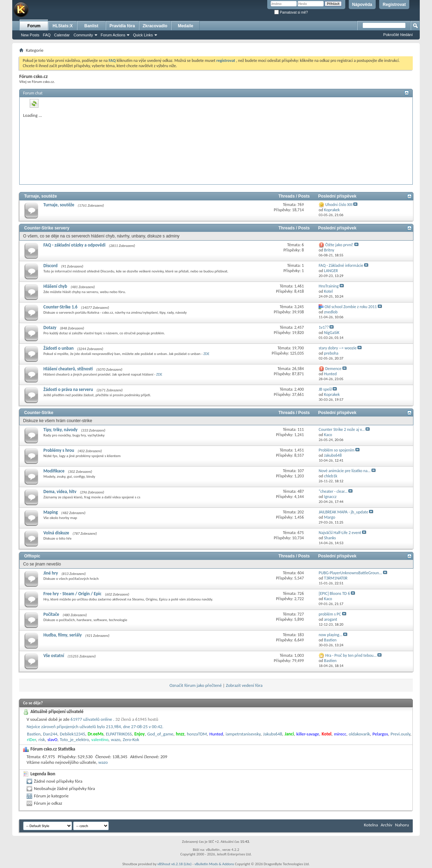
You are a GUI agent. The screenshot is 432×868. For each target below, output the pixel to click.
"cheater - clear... (333, 491)
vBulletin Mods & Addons (214, 864)
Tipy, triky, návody (61, 430)
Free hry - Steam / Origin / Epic (72, 594)
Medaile (185, 26)
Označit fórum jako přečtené (196, 685)
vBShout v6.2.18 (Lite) (175, 864)
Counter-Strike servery (47, 228)
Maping (51, 512)
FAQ (47, 35)
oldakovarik (359, 734)
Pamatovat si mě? (291, 12)
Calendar (62, 35)
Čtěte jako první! (339, 245)
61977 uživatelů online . (115, 719)
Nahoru (402, 825)
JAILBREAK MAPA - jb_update (343, 512)
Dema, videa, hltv (60, 492)
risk (42, 739)
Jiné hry (51, 573)
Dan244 (50, 734)
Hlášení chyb (55, 286)
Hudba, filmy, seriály (63, 635)
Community (83, 35)
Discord (50, 266)
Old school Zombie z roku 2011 (351, 307)
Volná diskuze (56, 533)
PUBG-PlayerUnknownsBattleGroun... (350, 573)
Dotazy (50, 328)
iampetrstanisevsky (243, 734)
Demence (333, 369)
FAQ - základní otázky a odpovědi (74, 245)
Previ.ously (400, 734)
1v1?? (324, 327)
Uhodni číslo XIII (339, 205)
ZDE (206, 354)
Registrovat (394, 5)
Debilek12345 (73, 734)
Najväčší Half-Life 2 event (340, 533)
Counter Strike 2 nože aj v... (342, 429)
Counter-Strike (39, 413)
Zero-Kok (131, 739)
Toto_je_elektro (74, 739)
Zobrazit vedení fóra (244, 685)
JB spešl (325, 389)
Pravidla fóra (122, 26)
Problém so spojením (337, 450)
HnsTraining (329, 286)
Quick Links (143, 35)
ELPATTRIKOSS (119, 734)
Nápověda (362, 5)
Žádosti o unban (58, 348)
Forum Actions (113, 35)
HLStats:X (62, 26)
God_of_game (160, 734)
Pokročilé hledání (398, 35)
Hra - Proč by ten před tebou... (351, 655)
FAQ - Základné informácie (341, 265)
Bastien (34, 734)
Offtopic (32, 556)
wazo (116, 739)
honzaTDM (197, 734)
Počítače (51, 614)
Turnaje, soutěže (41, 196)
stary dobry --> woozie (338, 348)
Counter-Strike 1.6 (60, 307)
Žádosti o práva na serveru (68, 389)
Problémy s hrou (59, 450)
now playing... (331, 635)
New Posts (30, 35)
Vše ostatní (54, 656)
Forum (34, 26)
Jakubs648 (273, 734)
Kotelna (371, 825)
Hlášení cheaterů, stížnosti (68, 369)
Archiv (386, 825)
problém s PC (330, 614)
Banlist (91, 26)
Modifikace (54, 471)
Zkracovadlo (155, 26)
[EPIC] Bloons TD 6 (334, 593)
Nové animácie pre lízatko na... (345, 471)
